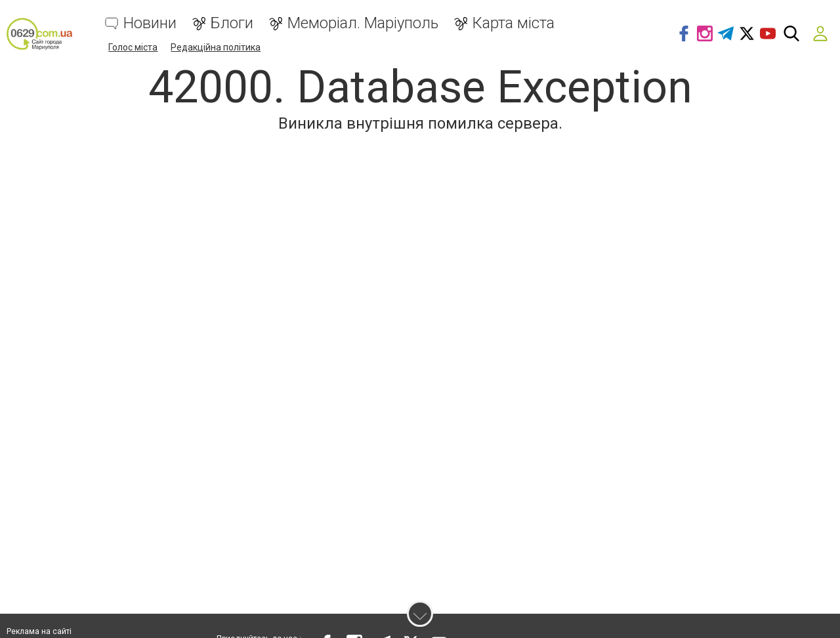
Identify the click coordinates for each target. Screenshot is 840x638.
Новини (150, 23)
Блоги (232, 23)
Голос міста (133, 47)
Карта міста (514, 23)
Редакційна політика (216, 47)
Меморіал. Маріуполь (363, 23)
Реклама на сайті (39, 631)
